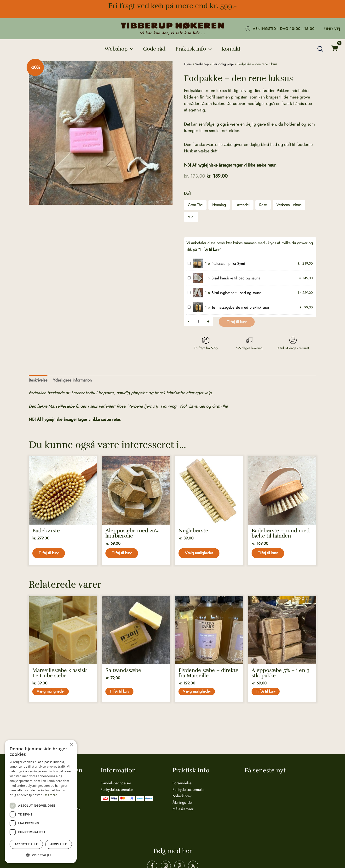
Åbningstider (183, 802)
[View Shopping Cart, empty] (335, 49)
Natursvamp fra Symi (188, 260)
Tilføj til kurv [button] (49, 554)
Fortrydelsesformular (117, 789)
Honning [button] (219, 205)
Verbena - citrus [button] (289, 205)
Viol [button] (191, 217)
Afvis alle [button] (59, 844)
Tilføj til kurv (237, 322)
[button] (118, 49)
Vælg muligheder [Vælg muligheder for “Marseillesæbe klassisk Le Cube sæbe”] (51, 694)
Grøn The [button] (195, 205)
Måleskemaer (183, 809)
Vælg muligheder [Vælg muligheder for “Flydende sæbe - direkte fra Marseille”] (197, 694)
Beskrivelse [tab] (39, 380)
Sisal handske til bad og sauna (188, 275)
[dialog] (41, 802)
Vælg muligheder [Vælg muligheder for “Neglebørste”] (200, 554)
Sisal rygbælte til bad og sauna (188, 290)
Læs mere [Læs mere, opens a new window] (50, 795)
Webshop (202, 64)
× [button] (71, 745)
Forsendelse (182, 783)
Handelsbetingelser (116, 783)
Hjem (188, 64)
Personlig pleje (223, 64)
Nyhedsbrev (182, 796)
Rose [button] (263, 205)
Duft (187, 193)
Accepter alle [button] (26, 844)
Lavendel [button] (243, 205)
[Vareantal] (199, 322)
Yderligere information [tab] (74, 380)
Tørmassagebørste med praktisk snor (188, 304)
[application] (129, 49)
